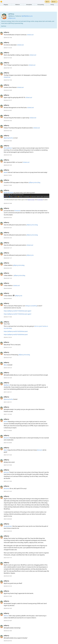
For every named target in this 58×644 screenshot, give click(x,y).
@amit (6, 422)
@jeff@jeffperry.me (27, 16)
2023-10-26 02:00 (8, 519)
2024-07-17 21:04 (8, 48)
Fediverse (17, 5)
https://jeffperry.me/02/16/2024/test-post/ (16, 331)
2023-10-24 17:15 (8, 558)
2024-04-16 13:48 (8, 203)
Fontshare (17, 211)
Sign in (47, 2)
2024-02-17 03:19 (8, 337)
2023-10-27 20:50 (8, 443)
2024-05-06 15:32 (8, 121)
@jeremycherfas (8, 138)
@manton (10, 193)
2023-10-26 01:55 (8, 531)
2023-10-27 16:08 (8, 465)
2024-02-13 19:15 (8, 347)
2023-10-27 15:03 (8, 481)
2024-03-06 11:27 (8, 248)
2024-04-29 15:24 (8, 155)
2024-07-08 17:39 (8, 68)
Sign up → (54, 2)
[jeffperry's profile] (2, 33)
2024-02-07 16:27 (8, 357)
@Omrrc (6, 616)
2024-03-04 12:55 (8, 268)
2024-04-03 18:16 (8, 218)
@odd (5, 172)
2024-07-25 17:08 (8, 37)
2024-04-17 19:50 (8, 185)
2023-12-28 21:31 (8, 392)
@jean (6, 450)
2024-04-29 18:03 (8, 141)
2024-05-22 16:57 (8, 110)
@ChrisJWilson (8, 148)
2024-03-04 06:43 (8, 288)
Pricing (52, 5)
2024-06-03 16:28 (8, 90)
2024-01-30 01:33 (8, 368)
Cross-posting (41, 5)
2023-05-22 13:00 (8, 631)
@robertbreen (8, 526)
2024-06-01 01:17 (8, 100)
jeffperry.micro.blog (35, 182)
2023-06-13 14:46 (8, 596)
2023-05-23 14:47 (8, 621)
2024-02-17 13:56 (8, 317)
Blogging (6, 5)
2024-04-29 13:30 (8, 165)
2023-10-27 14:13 (8, 491)
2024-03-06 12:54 (8, 238)
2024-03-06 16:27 (8, 228)
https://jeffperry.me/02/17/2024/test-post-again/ (17, 311)
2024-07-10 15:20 (8, 58)
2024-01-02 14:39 (8, 378)
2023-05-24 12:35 (8, 608)
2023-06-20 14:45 (8, 576)
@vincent (40, 450)
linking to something (31, 306)
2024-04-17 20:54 (8, 175)
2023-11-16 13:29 (8, 414)
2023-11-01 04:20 (8, 430)
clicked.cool (30, 35)
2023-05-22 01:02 (8, 641)
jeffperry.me (12, 18)
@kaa (5, 365)
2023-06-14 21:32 (8, 586)
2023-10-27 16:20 (8, 455)
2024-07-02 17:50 (8, 80)
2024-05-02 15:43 (8, 131)
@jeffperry (7, 385)
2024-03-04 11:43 (8, 278)
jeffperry (6, 32)
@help (6, 193)
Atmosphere (29, 5)
